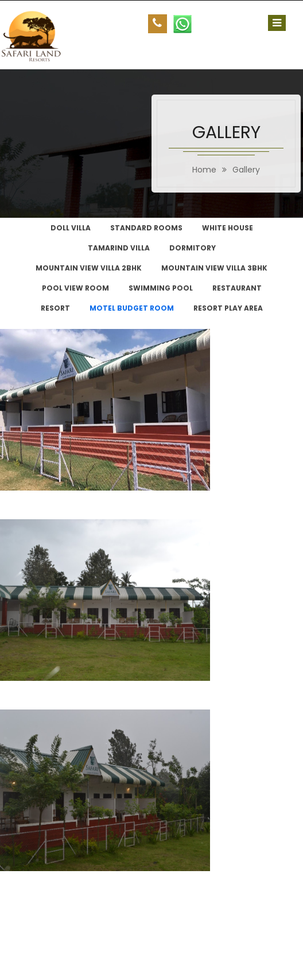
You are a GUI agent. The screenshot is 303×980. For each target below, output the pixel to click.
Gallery (246, 170)
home (204, 170)
